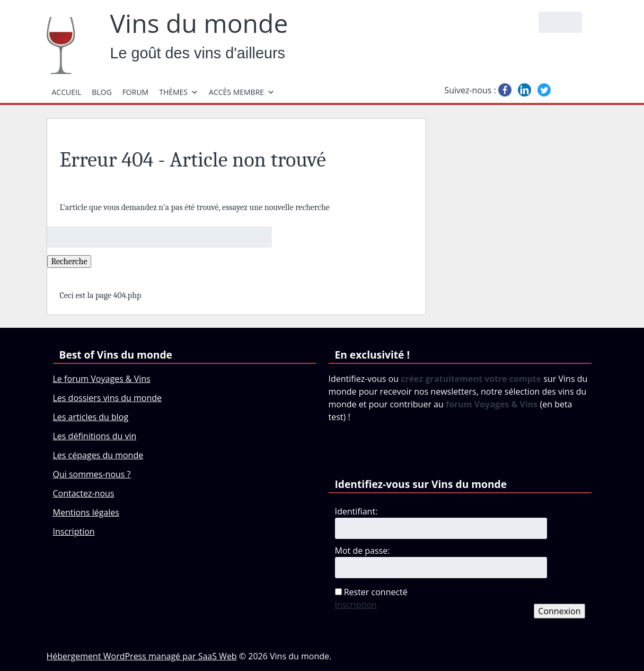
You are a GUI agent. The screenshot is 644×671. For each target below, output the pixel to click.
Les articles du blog (91, 417)
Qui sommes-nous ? (92, 474)
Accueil (67, 92)
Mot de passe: (363, 551)
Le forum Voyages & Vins (102, 379)
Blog (102, 92)
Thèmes (179, 92)
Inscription (74, 531)
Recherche (69, 262)
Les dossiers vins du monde (108, 398)
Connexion (559, 611)
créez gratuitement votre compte (471, 379)
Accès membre (242, 92)
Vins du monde (199, 23)
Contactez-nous (84, 493)
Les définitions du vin (95, 436)
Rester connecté (376, 592)
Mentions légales (86, 512)
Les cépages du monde (98, 455)
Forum (136, 92)
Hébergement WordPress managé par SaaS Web (142, 656)
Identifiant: (356, 511)
